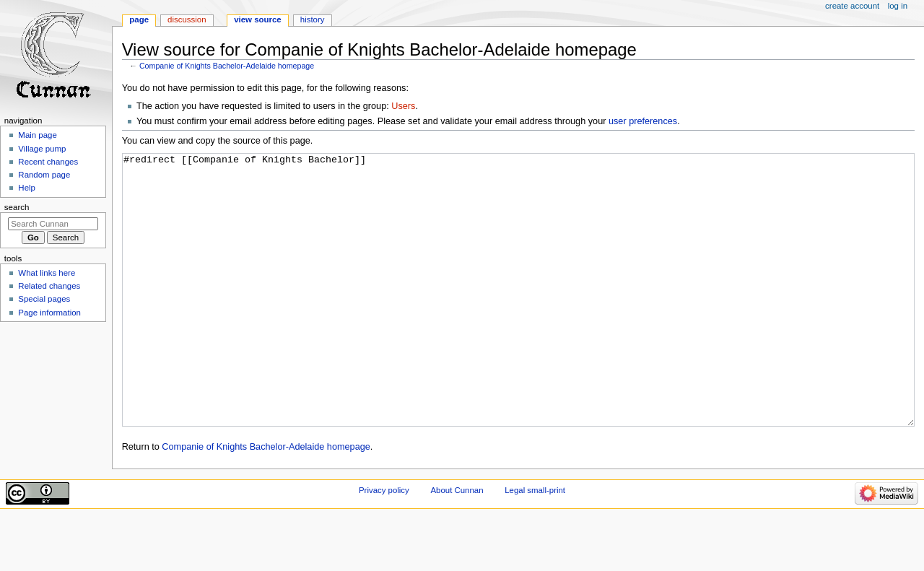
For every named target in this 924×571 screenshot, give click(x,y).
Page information (49, 313)
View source (258, 19)
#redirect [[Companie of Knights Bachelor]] (519, 317)
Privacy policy (384, 544)
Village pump (42, 149)
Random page (44, 175)
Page (139, 19)
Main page (38, 135)
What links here (47, 273)
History (313, 19)
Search (17, 207)
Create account (852, 6)
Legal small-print (535, 544)
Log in (898, 6)
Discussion (187, 19)
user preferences (643, 121)
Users (403, 106)
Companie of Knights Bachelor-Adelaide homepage (227, 66)
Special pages (44, 299)
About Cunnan (457, 544)
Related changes (49, 286)
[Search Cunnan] (53, 224)
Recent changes (48, 162)
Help (27, 188)
